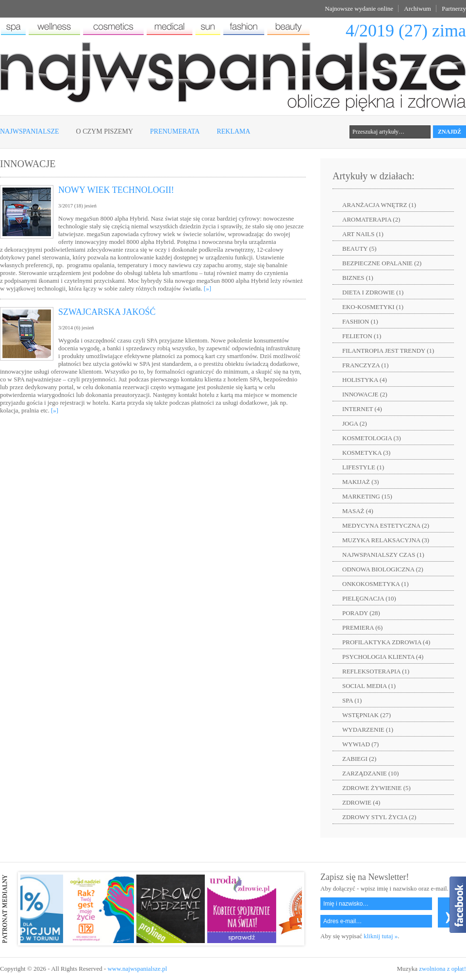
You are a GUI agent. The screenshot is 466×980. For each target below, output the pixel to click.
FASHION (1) (360, 321)
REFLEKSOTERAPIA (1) (376, 671)
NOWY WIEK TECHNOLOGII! (116, 190)
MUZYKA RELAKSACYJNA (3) (386, 540)
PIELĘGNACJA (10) (369, 598)
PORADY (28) (361, 613)
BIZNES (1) (358, 278)
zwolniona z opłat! (442, 969)
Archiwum (417, 9)
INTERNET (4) (362, 409)
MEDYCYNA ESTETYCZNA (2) (386, 525)
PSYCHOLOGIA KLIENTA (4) (383, 657)
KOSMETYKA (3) (366, 453)
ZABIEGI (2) (359, 759)
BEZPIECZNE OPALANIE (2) (382, 263)
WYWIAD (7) (360, 744)
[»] (208, 288)
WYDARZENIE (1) (368, 730)
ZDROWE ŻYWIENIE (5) (376, 788)
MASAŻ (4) (358, 511)
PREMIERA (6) (362, 628)
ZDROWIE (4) (361, 802)
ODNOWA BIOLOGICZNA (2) (383, 569)
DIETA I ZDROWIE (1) (373, 292)
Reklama (233, 131)
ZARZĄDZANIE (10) (371, 773)
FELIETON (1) (362, 336)
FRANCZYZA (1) (366, 365)
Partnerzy (454, 9)
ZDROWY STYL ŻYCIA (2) (379, 817)
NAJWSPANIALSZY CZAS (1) (383, 555)
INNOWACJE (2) (365, 394)
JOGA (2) (355, 423)
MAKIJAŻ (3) (360, 482)
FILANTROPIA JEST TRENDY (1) (388, 351)
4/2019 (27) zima (406, 31)
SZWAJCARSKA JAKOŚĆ (107, 312)
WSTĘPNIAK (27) (366, 715)
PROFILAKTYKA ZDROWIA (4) (386, 642)
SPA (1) (352, 700)
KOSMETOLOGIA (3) (372, 438)
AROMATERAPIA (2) (371, 219)
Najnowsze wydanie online (359, 9)
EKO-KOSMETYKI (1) (373, 307)
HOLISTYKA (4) (365, 380)
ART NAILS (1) (363, 234)
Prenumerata (175, 131)
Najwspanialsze (30, 131)
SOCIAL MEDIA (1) (369, 686)
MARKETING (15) (367, 496)
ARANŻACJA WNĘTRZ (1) (379, 205)
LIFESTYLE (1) (363, 467)
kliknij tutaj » (381, 936)
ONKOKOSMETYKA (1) (375, 584)
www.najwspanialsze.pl (137, 969)
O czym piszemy (105, 131)
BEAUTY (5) (359, 249)
